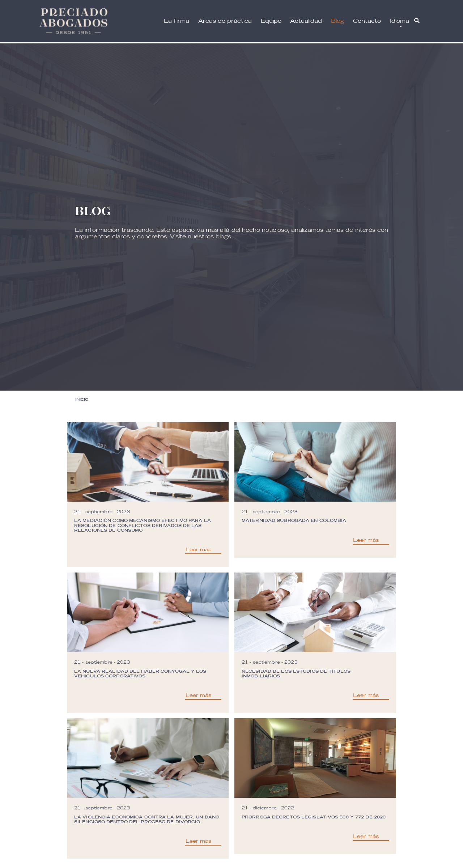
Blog (337, 21)
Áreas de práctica (225, 21)
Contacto (367, 21)
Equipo (271, 21)
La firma (177, 21)
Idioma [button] (400, 21)
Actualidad (306, 21)
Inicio (82, 399)
